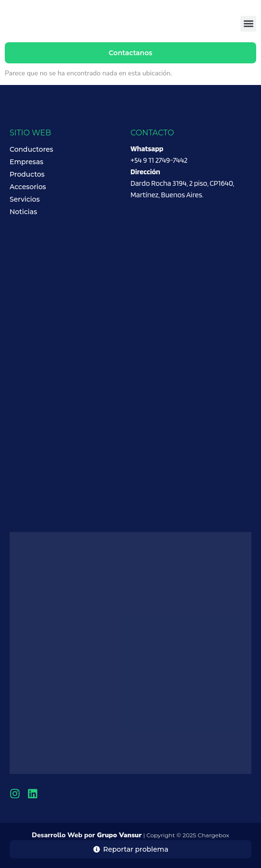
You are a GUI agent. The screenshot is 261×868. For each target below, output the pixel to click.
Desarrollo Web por (87, 835)
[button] (248, 24)
